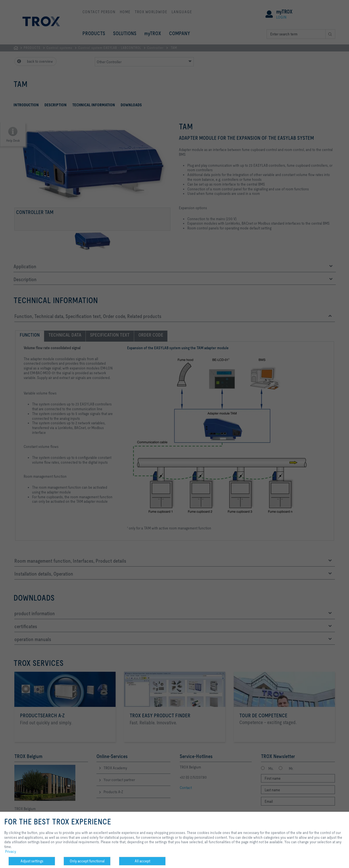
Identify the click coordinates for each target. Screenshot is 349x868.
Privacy (11, 851)
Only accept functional (87, 861)
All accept (142, 861)
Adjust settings (32, 861)
